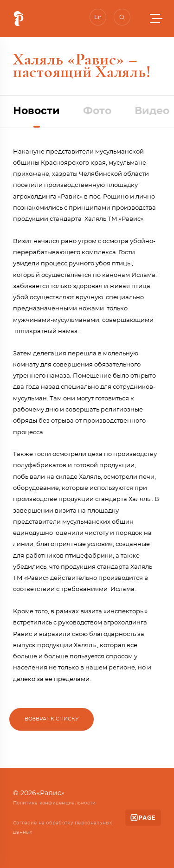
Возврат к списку (52, 719)
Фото (97, 111)
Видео (152, 111)
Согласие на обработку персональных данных (63, 828)
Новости (36, 111)
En (98, 17)
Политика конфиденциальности (55, 803)
